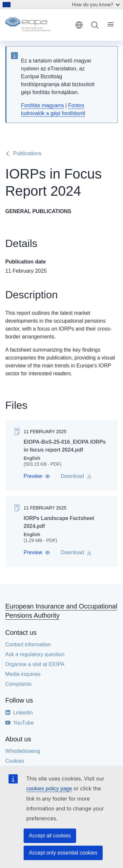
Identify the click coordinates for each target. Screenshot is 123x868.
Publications (27, 153)
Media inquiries (23, 674)
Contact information (28, 645)
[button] (37, 476)
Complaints (18, 684)
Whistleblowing (23, 751)
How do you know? (96, 4)
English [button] (79, 25)
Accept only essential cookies (63, 853)
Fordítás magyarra (42, 105)
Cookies (15, 761)
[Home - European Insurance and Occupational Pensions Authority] (38, 25)
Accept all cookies (50, 836)
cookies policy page (49, 789)
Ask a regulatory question (35, 654)
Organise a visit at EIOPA (35, 664)
